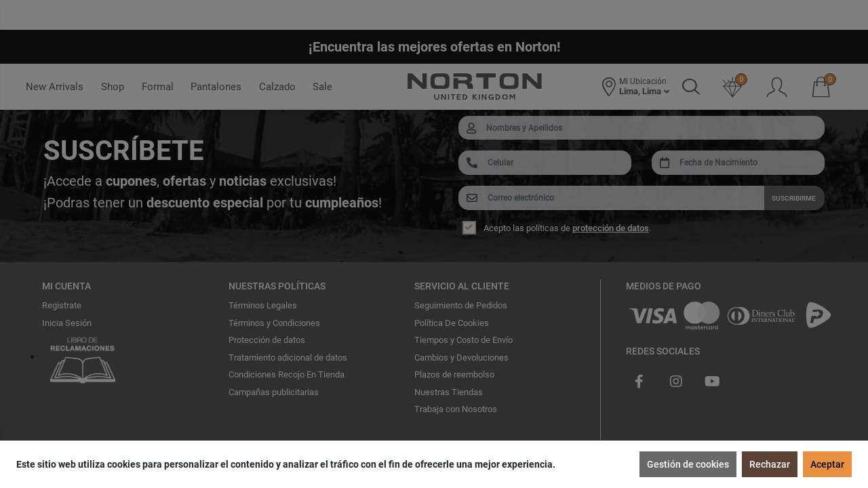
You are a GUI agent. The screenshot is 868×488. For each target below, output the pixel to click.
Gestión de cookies (688, 464)
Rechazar (770, 464)
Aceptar (827, 464)
